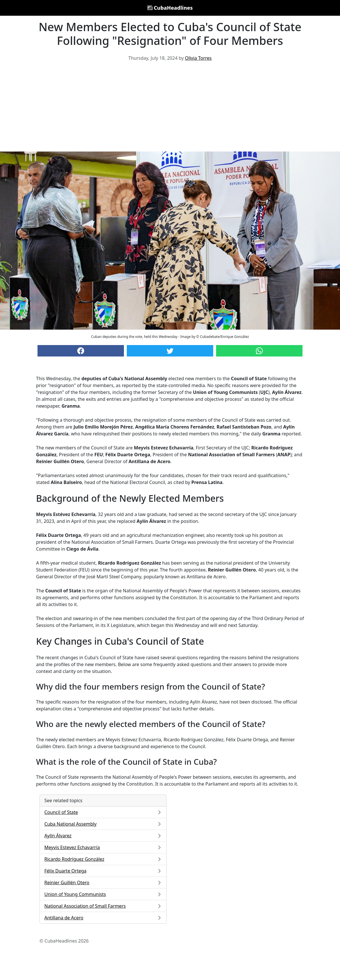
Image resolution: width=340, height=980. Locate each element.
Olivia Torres (198, 58)
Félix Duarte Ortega (103, 871)
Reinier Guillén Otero (103, 883)
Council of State (103, 812)
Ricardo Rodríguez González (103, 859)
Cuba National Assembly (103, 824)
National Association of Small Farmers (103, 906)
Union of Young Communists (103, 894)
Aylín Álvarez (103, 836)
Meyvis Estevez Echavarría (103, 847)
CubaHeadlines (170, 8)
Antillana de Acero (103, 918)
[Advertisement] (170, 109)
